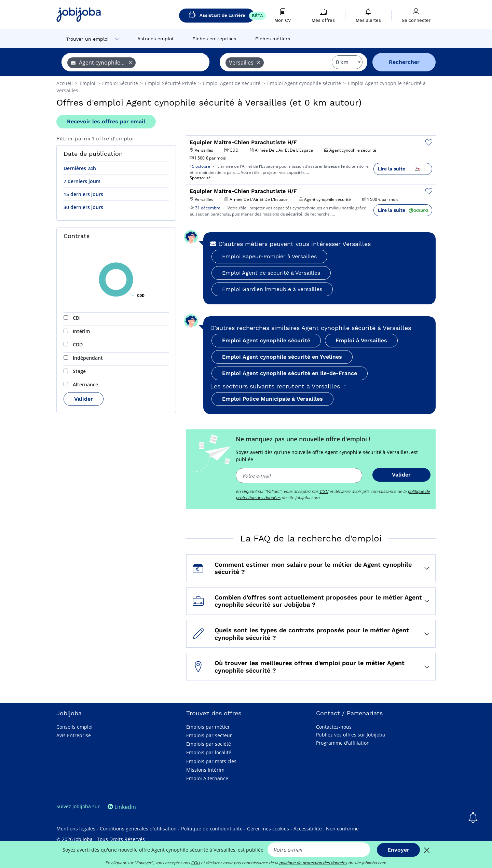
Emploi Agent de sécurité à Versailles (271, 273)
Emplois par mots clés (211, 761)
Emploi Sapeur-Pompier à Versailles (269, 256)
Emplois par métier (208, 727)
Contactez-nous (334, 727)
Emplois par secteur (209, 735)
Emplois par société (209, 744)
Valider (84, 399)
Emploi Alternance (207, 778)
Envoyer (398, 850)
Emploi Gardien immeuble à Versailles (272, 289)
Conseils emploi (74, 727)
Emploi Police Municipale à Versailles (272, 399)
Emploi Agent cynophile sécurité (266, 340)
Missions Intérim (205, 770)
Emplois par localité (209, 752)
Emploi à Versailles (361, 340)
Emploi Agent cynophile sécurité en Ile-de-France (290, 373)
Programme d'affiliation (343, 743)
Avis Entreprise (74, 735)
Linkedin (122, 807)
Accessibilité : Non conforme (326, 829)
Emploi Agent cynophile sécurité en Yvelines (282, 357)
